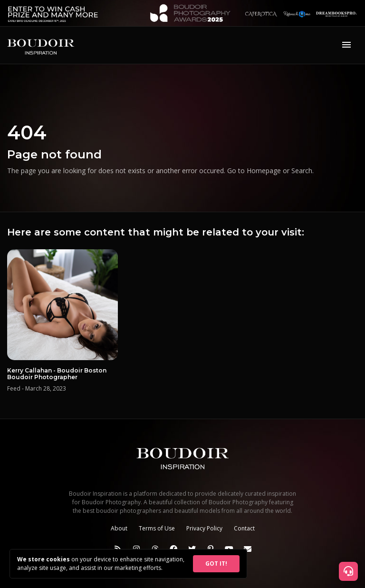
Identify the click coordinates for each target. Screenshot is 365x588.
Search (302, 171)
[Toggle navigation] (346, 45)
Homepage (264, 171)
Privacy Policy (204, 528)
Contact (244, 528)
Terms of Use (157, 528)
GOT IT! (216, 563)
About (119, 528)
